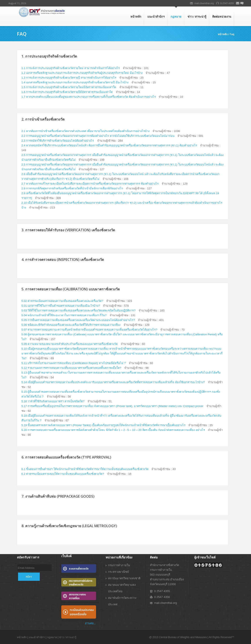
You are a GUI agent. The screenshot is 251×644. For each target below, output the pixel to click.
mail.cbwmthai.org (204, 3)
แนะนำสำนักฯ (156, 17)
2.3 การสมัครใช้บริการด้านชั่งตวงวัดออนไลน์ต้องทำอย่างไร (58, 141)
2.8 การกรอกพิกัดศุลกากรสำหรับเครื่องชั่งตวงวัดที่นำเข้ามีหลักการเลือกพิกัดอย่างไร (72, 188)
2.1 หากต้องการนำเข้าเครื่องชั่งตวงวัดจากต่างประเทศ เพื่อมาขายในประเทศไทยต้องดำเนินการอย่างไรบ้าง (86, 131)
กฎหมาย (176, 17)
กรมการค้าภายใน (119, 565)
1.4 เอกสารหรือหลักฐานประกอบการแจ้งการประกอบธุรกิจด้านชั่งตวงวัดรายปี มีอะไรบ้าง (75, 82)
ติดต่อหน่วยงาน (222, 17)
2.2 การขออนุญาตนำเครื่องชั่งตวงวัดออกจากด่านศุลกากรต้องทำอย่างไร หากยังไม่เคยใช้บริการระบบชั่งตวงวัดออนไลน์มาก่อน (98, 136)
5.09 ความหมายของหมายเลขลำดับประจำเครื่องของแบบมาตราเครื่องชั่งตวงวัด (70, 344)
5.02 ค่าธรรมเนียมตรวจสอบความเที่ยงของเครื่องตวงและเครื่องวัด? (62, 301)
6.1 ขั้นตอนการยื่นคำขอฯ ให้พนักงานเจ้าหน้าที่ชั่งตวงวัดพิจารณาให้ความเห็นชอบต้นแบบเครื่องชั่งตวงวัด (85, 469)
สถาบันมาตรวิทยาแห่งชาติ (124, 578)
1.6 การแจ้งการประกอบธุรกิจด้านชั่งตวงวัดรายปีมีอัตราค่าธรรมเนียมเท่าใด (67, 92)
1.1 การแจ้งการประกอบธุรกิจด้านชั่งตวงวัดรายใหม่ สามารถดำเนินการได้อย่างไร (71, 68)
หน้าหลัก (136, 17)
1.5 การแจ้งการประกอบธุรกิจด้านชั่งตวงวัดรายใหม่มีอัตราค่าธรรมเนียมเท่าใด (69, 87)
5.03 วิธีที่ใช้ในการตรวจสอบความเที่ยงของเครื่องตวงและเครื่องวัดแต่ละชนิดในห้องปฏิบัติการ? (79, 310)
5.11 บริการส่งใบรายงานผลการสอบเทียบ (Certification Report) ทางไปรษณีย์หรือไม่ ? (74, 363)
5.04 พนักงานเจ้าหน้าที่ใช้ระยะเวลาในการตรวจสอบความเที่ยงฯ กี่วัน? (64, 315)
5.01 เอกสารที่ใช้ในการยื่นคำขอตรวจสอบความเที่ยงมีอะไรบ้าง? (61, 306)
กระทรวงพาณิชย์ (118, 572)
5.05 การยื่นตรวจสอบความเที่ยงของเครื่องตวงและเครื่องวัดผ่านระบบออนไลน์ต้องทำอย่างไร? (78, 320)
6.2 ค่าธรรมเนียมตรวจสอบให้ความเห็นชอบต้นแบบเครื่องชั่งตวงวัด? (63, 474)
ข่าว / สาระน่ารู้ (197, 17)
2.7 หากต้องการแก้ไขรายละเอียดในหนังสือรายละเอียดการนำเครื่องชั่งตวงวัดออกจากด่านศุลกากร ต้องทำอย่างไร (90, 184)
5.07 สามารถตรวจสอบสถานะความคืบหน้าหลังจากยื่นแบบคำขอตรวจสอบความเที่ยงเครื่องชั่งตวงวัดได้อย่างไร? (89, 330)
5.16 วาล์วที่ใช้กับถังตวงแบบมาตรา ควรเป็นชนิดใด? (53, 401)
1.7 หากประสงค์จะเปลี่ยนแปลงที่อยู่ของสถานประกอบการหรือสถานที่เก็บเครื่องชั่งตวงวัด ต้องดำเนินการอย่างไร (89, 97)
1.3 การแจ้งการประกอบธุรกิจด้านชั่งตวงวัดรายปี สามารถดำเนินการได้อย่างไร (69, 78)
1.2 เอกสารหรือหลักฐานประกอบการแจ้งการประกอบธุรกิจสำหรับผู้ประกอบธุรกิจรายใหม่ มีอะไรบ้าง (82, 73)
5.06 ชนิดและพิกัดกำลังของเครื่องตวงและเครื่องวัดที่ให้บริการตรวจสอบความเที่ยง (71, 325)
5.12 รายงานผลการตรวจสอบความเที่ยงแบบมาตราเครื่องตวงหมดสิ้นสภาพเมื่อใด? (72, 368)
